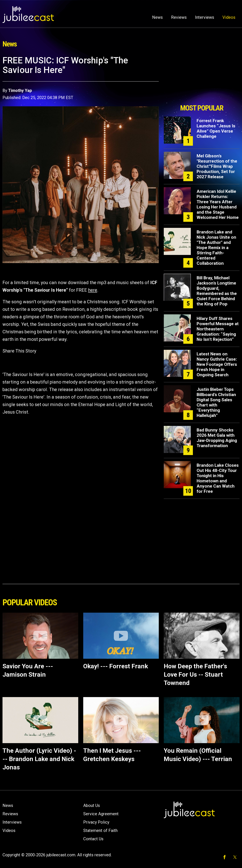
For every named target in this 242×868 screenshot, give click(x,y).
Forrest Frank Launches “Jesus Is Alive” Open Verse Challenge (216, 129)
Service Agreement (101, 814)
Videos (229, 17)
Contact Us (93, 839)
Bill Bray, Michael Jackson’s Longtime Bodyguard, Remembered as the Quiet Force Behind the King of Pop (217, 291)
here (93, 290)
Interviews (205, 17)
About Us (92, 805)
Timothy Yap (20, 90)
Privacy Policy (96, 822)
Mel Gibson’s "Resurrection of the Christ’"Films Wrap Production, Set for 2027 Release (217, 166)
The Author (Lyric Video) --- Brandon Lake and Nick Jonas (39, 759)
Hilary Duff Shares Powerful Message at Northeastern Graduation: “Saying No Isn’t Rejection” (218, 329)
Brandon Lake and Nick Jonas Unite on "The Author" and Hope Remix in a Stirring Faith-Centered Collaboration (216, 248)
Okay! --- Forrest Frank (116, 666)
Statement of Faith (100, 830)
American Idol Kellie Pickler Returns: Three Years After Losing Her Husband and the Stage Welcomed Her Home (218, 204)
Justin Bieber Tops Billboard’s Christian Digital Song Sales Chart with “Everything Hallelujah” (216, 402)
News (157, 17)
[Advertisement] (202, 79)
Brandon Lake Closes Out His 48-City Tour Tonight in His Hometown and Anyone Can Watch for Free (218, 478)
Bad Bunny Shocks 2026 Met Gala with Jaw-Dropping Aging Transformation (217, 438)
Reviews (179, 17)
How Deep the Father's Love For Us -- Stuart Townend (195, 674)
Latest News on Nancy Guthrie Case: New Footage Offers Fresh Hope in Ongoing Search (217, 364)
